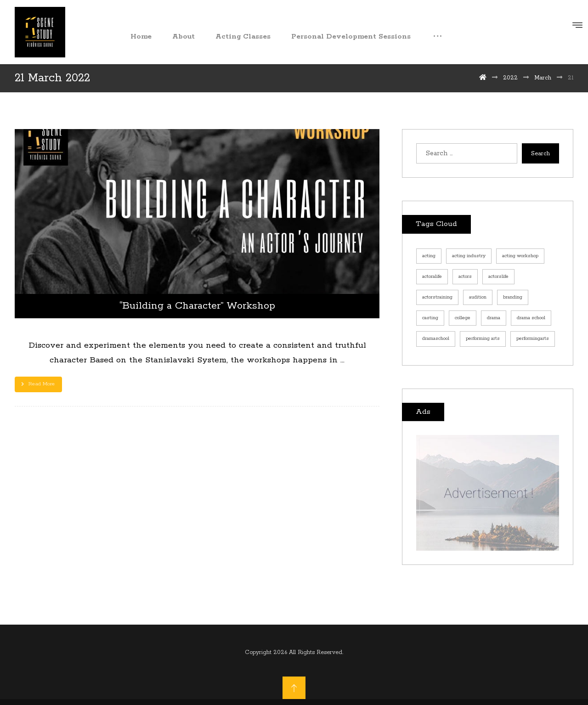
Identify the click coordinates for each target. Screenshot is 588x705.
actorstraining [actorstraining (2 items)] (437, 297)
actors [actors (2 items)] (465, 276)
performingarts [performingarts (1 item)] (533, 338)
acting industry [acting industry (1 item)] (469, 256)
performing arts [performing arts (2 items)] (483, 338)
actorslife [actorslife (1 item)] (498, 276)
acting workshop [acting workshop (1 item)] (520, 256)
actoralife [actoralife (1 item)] (432, 276)
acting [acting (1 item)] (429, 256)
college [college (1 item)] (463, 318)
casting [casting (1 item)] (430, 318)
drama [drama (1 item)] (494, 318)
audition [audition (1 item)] (478, 297)
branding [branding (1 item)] (513, 297)
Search (540, 154)
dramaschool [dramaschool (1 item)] (436, 338)
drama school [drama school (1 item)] (531, 318)
